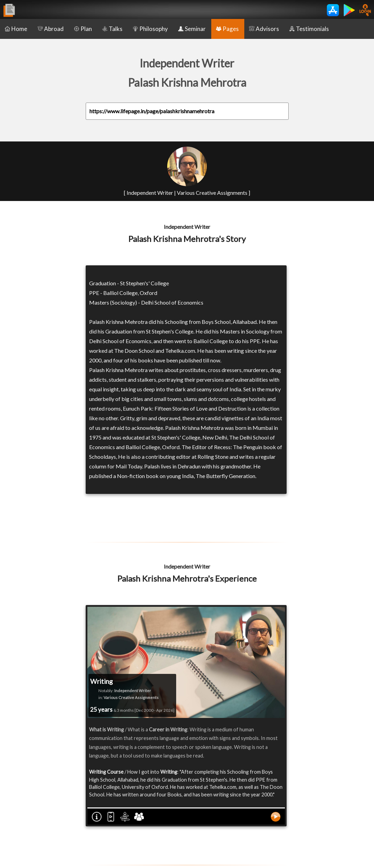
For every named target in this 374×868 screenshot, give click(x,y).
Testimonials (309, 29)
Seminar (192, 29)
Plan (83, 29)
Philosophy (150, 29)
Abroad (51, 29)
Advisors (264, 29)
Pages (227, 29)
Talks (112, 29)
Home (16, 29)
